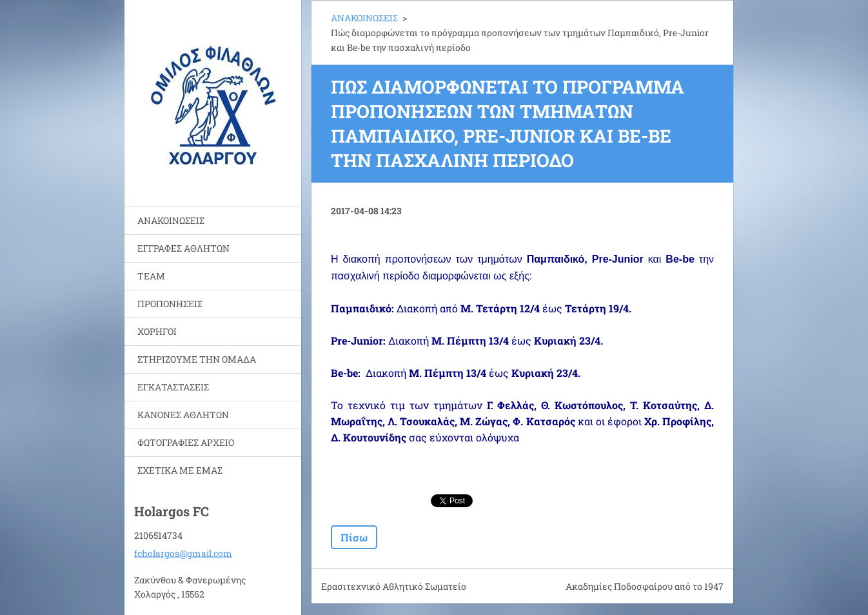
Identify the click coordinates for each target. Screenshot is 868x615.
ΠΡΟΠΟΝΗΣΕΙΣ (170, 304)
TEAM (151, 276)
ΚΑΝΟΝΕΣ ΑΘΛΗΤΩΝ (183, 415)
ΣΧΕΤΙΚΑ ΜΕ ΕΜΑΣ (180, 470)
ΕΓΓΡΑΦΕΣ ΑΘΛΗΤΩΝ (183, 248)
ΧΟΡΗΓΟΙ (157, 331)
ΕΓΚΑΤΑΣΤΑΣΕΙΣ (173, 387)
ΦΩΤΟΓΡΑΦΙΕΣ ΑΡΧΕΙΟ (186, 442)
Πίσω (354, 537)
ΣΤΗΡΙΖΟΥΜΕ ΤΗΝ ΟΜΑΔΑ (197, 359)
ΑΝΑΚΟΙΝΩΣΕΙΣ (171, 220)
